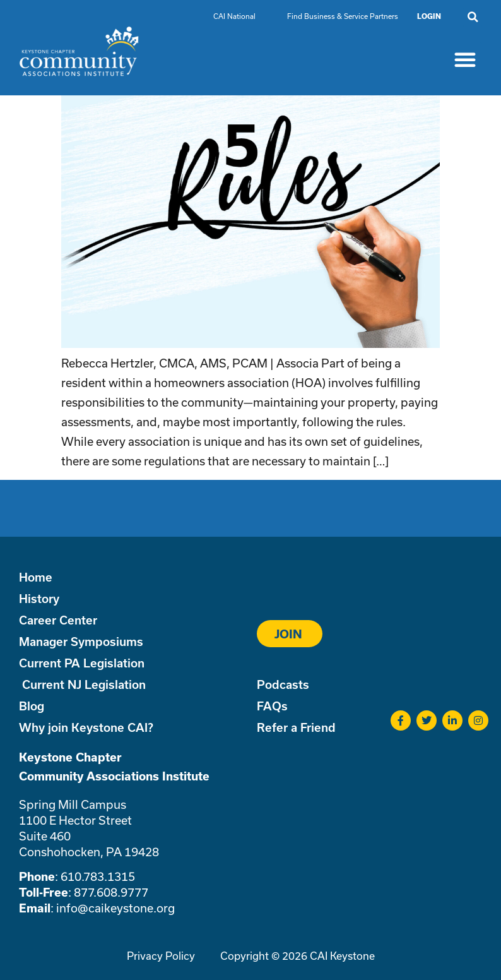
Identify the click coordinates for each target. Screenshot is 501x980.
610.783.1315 (98, 876)
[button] (473, 17)
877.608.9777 (111, 892)
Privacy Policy (161, 956)
